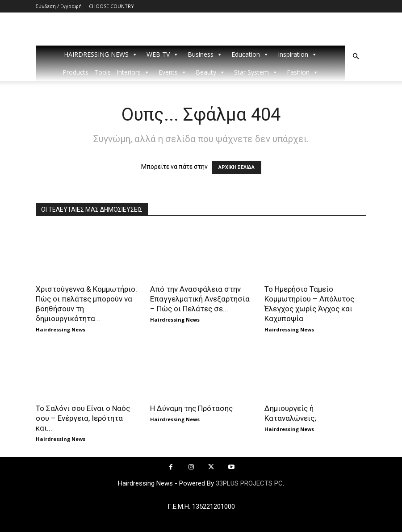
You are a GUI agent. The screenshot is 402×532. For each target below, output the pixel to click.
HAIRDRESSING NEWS (101, 54)
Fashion (303, 72)
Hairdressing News (61, 329)
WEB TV (163, 54)
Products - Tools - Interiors (106, 72)
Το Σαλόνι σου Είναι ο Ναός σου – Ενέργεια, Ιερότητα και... (83, 418)
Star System (256, 72)
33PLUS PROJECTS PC (249, 483)
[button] (356, 57)
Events (173, 72)
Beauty (210, 72)
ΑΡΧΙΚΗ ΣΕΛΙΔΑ (237, 167)
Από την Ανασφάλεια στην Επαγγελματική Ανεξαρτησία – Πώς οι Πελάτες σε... (200, 299)
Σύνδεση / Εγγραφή (59, 6)
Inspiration (297, 54)
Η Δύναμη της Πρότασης (191, 408)
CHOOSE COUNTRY (111, 6)
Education (250, 54)
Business (205, 54)
